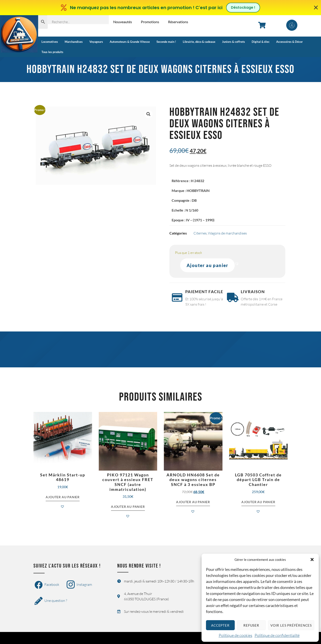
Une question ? (51, 601)
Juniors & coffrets (234, 42)
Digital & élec (261, 42)
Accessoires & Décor (289, 42)
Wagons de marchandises (227, 233)
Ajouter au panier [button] (63, 497)
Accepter (220, 625)
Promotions (150, 22)
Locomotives (50, 42)
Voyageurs (96, 42)
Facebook (47, 585)
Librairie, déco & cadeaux (199, 42)
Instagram (79, 585)
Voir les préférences (291, 625)
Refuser (251, 625)
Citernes (200, 233)
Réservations (178, 22)
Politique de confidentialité (277, 635)
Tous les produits (52, 52)
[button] (312, 560)
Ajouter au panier (207, 265)
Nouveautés (123, 22)
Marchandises (74, 42)
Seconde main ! (166, 42)
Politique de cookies (236, 635)
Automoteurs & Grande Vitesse (130, 42)
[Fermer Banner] (316, 8)
